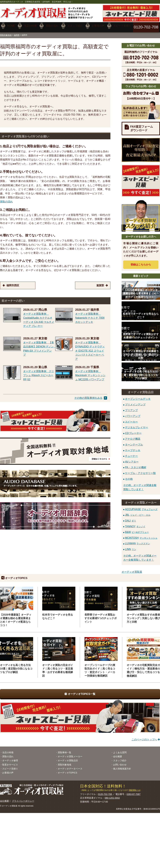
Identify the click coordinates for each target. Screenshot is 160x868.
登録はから (141, 262)
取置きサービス (10, 762)
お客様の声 (8, 770)
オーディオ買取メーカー (70, 754)
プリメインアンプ (135, 402)
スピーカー (131, 419)
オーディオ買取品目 (68, 758)
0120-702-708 (105, 792)
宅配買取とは (134, 788)
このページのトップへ (144, 737)
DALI (130, 518)
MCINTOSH (141, 535)
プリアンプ (131, 408)
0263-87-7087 (134, 792)
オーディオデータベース (70, 766)
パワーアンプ (133, 414)
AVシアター (132, 459)
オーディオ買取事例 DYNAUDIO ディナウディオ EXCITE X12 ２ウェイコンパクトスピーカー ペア (90, 348)
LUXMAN (137, 541)
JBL (138, 513)
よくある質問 (120, 750)
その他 (129, 477)
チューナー (131, 454)
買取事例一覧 (64, 750)
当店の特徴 (8, 750)
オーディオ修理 (10, 758)
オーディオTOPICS (68, 770)
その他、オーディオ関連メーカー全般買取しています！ (140, 555)
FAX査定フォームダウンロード (142, 126)
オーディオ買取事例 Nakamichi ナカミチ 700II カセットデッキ (90, 315)
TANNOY (135, 524)
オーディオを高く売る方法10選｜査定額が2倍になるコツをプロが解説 (16, 666)
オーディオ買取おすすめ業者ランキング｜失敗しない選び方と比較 (143, 616)
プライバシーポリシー (23, 799)
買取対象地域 (6, 33)
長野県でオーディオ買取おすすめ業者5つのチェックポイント (101, 616)
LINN (130, 547)
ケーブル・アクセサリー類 (140, 471)
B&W (137, 530)
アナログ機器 (133, 437)
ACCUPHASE (141, 507)
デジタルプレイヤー (136, 425)
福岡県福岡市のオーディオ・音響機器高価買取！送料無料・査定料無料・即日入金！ (36, 2)
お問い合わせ (120, 762)
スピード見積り (10, 766)
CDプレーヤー (133, 431)
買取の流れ (6, 199)
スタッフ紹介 (120, 758)
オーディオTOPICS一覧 (82, 692)
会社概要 (118, 754)
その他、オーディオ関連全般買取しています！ (140, 485)
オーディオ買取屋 (132, 570)
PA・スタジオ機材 (136, 465)
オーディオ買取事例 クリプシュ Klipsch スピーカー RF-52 (39, 373)
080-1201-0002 (112, 796)
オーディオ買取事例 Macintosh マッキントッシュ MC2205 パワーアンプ (90, 373)
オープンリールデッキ (138, 397)
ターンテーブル (134, 442)
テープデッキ (133, 448)
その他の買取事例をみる (88, 396)
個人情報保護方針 (122, 766)
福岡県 (17, 33)
